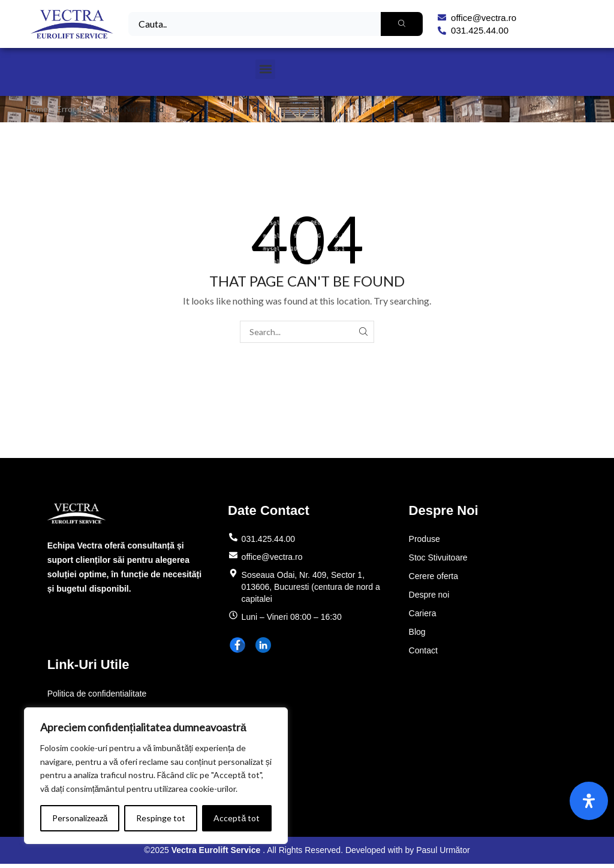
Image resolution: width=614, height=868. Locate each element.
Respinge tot (161, 818)
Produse (425, 539)
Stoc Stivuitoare (438, 557)
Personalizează (80, 818)
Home (37, 109)
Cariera (423, 613)
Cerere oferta (434, 576)
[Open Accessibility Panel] (589, 801)
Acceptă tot (237, 818)
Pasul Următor (443, 850)
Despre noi (429, 595)
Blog (417, 632)
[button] (265, 69)
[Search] (402, 24)
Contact (423, 650)
